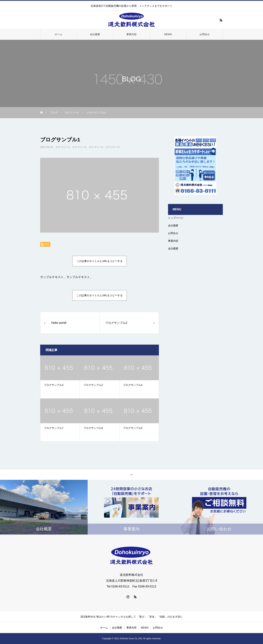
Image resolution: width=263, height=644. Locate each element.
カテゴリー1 (63, 147)
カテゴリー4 (112, 147)
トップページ (176, 218)
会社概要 (95, 34)
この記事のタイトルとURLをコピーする (100, 261)
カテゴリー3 (96, 147)
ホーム (58, 34)
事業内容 (131, 34)
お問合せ (205, 34)
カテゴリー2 (79, 147)
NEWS (168, 34)
